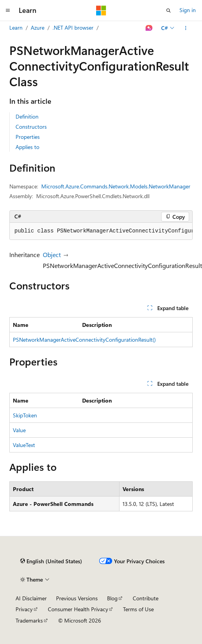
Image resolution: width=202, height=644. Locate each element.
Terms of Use (138, 609)
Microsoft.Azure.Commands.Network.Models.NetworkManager (116, 186)
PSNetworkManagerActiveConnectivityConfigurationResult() (84, 340)
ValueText (24, 445)
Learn (16, 27)
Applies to (27, 147)
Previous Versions (77, 598)
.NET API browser (73, 27)
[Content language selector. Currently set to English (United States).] (51, 561)
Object (52, 255)
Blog (112, 598)
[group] (101, 231)
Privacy (24, 609)
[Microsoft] (101, 11)
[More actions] (186, 28)
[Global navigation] (8, 11)
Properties (28, 137)
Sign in (188, 10)
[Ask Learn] (149, 28)
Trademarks (29, 620)
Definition (27, 116)
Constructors (31, 127)
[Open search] (169, 11)
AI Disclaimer (31, 598)
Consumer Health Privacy (78, 609)
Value (19, 430)
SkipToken (25, 415)
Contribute (146, 598)
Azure (38, 27)
